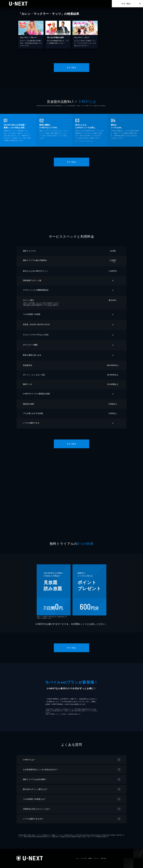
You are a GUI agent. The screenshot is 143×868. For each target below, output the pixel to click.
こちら (50, 305)
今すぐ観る (126, 4)
